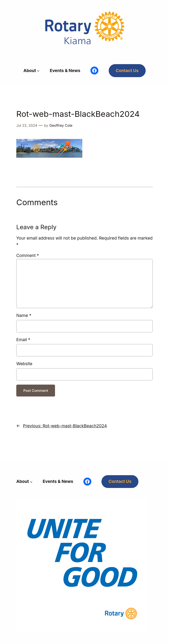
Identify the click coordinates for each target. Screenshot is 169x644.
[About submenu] (38, 71)
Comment (28, 255)
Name (24, 315)
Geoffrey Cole (61, 125)
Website (24, 364)
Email (23, 340)
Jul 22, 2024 (27, 125)
